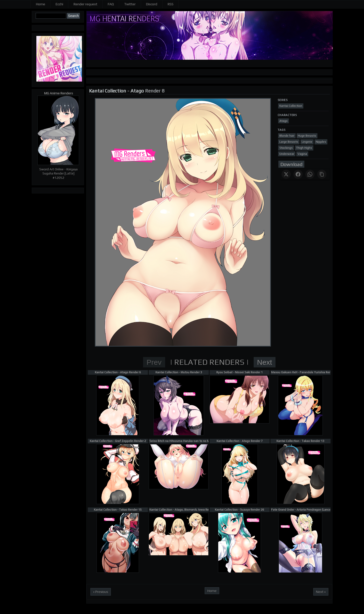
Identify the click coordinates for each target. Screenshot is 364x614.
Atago (137, 91)
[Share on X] (286, 174)
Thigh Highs (304, 148)
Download (291, 164)
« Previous (101, 592)
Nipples (321, 142)
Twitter (130, 4)
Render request (85, 4)
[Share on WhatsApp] (310, 174)
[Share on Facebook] (298, 174)
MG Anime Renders (59, 93)
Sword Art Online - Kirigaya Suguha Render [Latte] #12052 (58, 174)
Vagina (302, 154)
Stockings (286, 148)
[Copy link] (322, 174)
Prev (154, 362)
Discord (152, 4)
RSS (170, 4)
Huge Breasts (307, 136)
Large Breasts (289, 142)
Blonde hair (287, 136)
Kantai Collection (108, 91)
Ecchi (59, 4)
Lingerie (307, 142)
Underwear (287, 154)
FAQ (111, 4)
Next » (321, 592)
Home (40, 4)
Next (265, 362)
